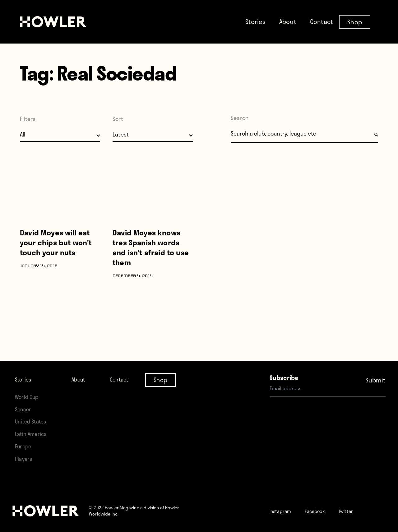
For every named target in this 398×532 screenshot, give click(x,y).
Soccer (25, 384)
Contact (322, 21)
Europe (25, 446)
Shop (355, 21)
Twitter (361, 511)
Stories (255, 21)
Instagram (284, 511)
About (288, 21)
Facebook (324, 511)
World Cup (29, 372)
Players (25, 458)
